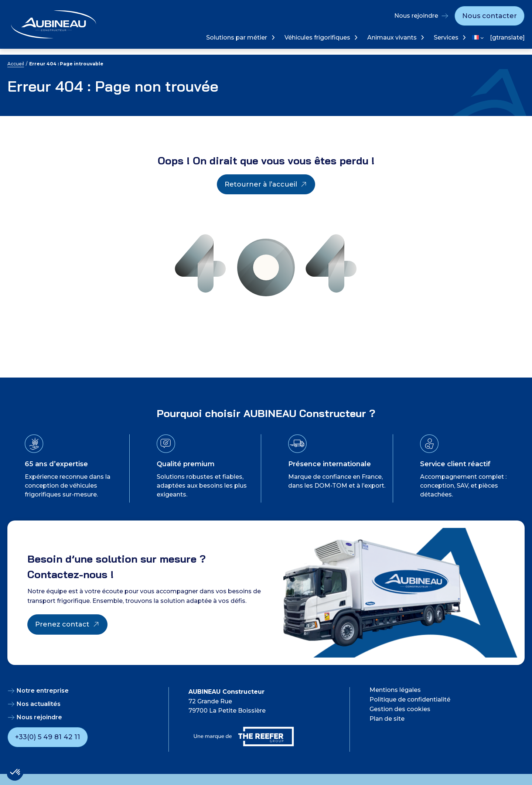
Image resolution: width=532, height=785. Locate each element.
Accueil (16, 64)
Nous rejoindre (416, 16)
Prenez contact (62, 624)
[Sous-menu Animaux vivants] (422, 37)
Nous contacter (490, 16)
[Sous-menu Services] (463, 37)
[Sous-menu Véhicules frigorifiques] (355, 37)
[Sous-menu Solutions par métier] (272, 37)
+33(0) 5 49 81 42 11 (48, 737)
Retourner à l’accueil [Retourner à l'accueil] (261, 184)
